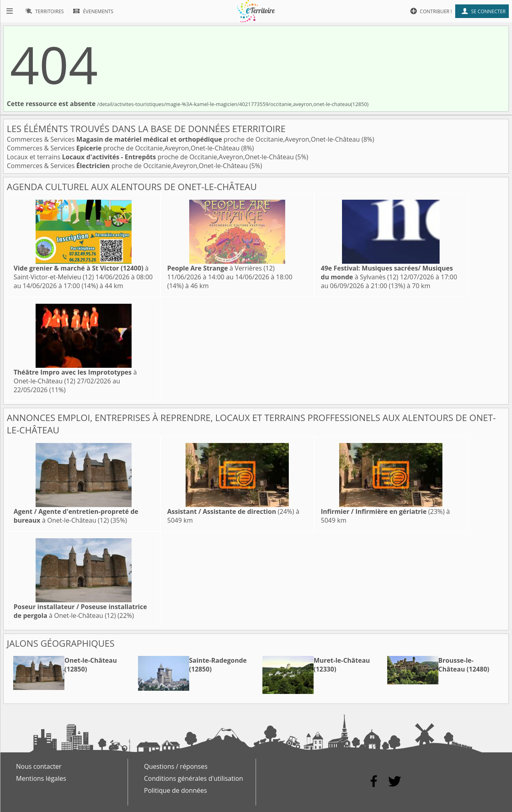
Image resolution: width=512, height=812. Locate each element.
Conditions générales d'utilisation (194, 778)
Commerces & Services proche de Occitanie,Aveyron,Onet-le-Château (184, 139)
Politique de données (175, 790)
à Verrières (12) (221, 268)
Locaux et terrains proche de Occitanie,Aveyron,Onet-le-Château (151, 157)
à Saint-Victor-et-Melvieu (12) (81, 273)
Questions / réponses (176, 766)
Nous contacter (39, 766)
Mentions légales (41, 778)
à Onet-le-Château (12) (75, 377)
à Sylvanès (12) (387, 273)
